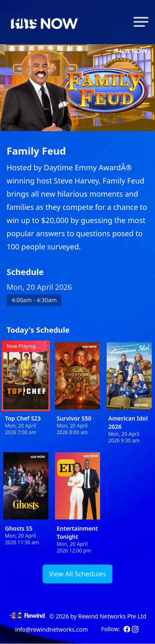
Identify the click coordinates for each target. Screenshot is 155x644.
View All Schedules (78, 574)
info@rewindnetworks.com (51, 629)
